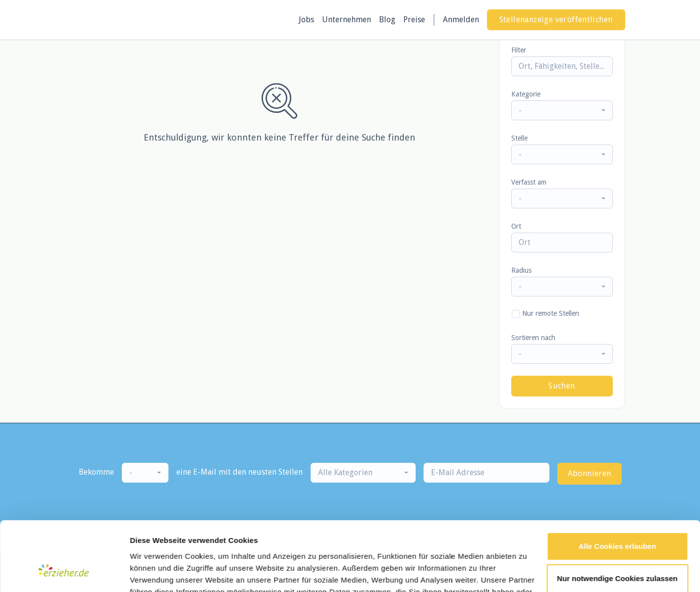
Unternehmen (347, 20)
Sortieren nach (533, 338)
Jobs (306, 20)
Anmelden (461, 20)
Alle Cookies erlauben (618, 488)
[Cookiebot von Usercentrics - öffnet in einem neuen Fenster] (64, 573)
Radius (521, 270)
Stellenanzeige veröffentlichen (556, 20)
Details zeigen (155, 572)
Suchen (562, 386)
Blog (387, 20)
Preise (414, 20)
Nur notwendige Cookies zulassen (617, 520)
